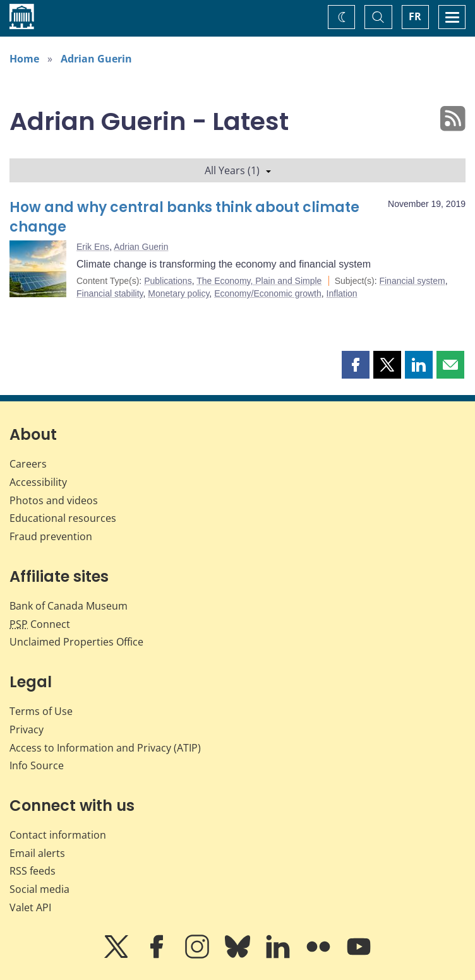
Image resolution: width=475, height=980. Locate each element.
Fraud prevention (51, 536)
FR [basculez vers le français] (415, 16)
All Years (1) (238, 170)
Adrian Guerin (96, 59)
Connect (40, 624)
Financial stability (110, 293)
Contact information (58, 835)
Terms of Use (41, 711)
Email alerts (37, 853)
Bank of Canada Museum (69, 606)
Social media (39, 889)
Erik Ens (93, 247)
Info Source (37, 765)
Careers (28, 464)
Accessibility (38, 482)
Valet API (30, 907)
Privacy (27, 729)
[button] (356, 365)
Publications (168, 281)
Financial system (412, 281)
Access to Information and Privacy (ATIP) (105, 748)
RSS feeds (33, 871)
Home (24, 59)
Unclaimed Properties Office (76, 642)
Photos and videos (54, 500)
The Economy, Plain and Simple (259, 281)
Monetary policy (178, 293)
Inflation (342, 293)
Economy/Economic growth (268, 293)
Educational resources (63, 518)
